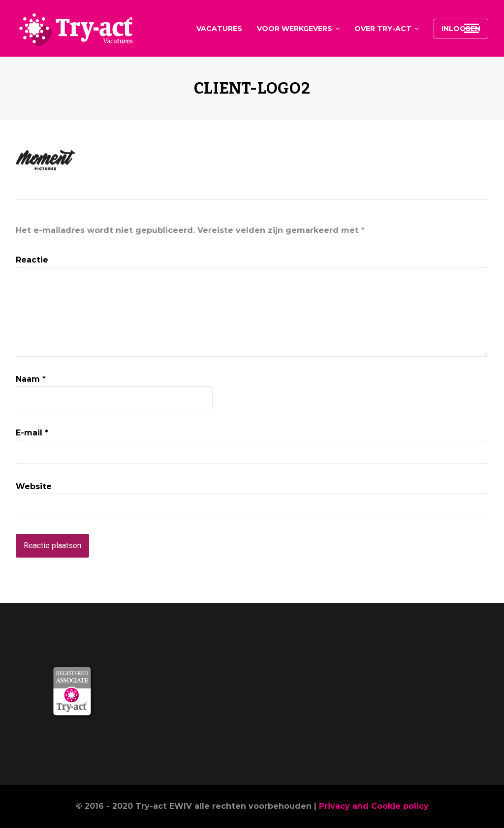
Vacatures (219, 29)
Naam (31, 379)
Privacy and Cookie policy (374, 806)
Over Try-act (383, 29)
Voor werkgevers (295, 29)
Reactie (32, 260)
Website (34, 486)
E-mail (32, 433)
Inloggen (461, 29)
